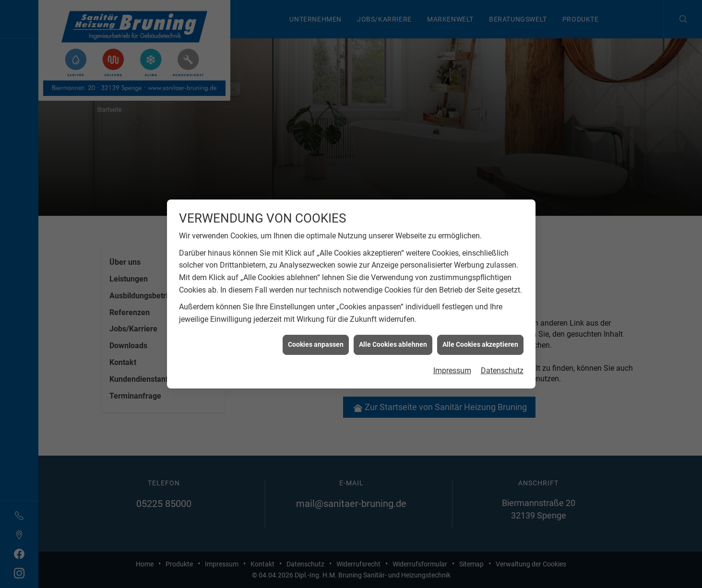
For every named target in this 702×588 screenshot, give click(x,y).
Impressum (452, 360)
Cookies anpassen (316, 335)
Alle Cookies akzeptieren (480, 335)
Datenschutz (502, 360)
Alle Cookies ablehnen (393, 335)
